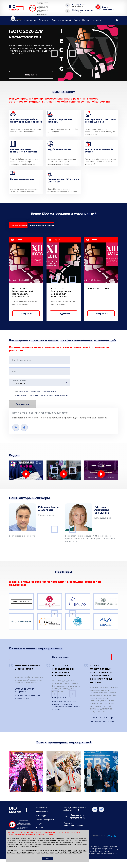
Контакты (97, 20)
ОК (48, 858)
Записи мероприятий (62, 20)
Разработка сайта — (98, 836)
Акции (77, 20)
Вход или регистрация (108, 8)
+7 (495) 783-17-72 (77, 814)
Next (122, 53)
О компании (16, 20)
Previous (4, 53)
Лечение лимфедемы (21, 481)
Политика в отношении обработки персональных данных (59, 852)
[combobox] (40, 384)
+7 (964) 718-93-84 (77, 817)
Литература (44, 20)
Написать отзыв (101, 655)
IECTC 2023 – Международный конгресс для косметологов (23, 294)
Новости (86, 20)
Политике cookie (70, 850)
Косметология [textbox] (19, 385)
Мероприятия (30, 20)
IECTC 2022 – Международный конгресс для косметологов (60, 294)
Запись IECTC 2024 (99, 290)
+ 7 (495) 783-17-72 (80, 5)
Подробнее (22, 74)
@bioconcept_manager (83, 11)
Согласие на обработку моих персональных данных (37, 392)
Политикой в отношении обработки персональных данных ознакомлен (42, 397)
